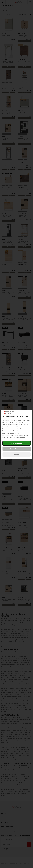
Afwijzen (16, 455)
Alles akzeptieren (17, 443)
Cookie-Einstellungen (17, 449)
